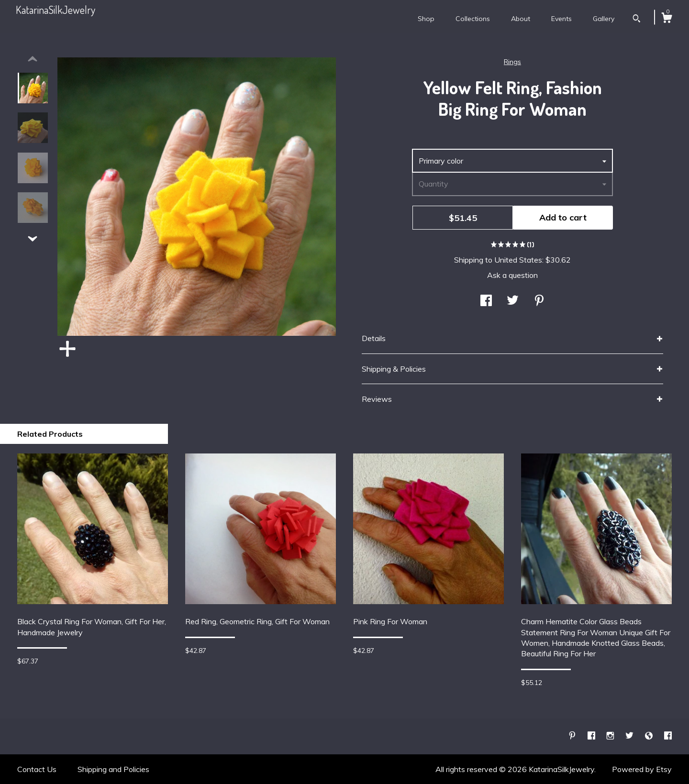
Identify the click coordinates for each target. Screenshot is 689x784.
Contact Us (37, 769)
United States (518, 260)
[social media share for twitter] (513, 301)
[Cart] (667, 19)
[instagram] (611, 736)
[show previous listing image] (33, 59)
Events (561, 19)
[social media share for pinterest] (539, 301)
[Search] (637, 20)
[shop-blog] (650, 736)
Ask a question (512, 275)
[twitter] (630, 736)
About (521, 19)
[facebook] (592, 736)
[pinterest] (573, 736)
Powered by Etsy (642, 769)
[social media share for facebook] (486, 301)
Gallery (604, 19)
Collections (473, 19)
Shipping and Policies (113, 769)
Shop (426, 19)
